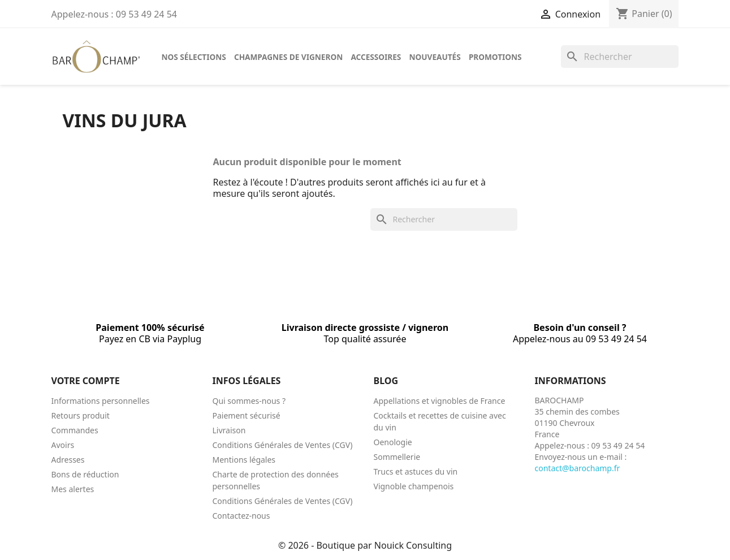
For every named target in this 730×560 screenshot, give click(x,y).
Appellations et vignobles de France (440, 401)
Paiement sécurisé (247, 415)
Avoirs (63, 445)
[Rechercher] (620, 57)
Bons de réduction (85, 474)
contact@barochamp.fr (578, 468)
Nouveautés (435, 57)
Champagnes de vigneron (288, 57)
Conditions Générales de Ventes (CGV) (283, 445)
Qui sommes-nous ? (249, 401)
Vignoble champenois (414, 486)
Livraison (229, 430)
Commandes (75, 430)
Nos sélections (194, 57)
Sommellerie (397, 457)
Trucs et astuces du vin (416, 471)
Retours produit (81, 415)
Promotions (495, 57)
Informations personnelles (101, 401)
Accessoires (376, 57)
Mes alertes (73, 489)
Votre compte (86, 381)
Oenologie (393, 442)
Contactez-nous (241, 516)
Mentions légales (244, 460)
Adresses (68, 460)
